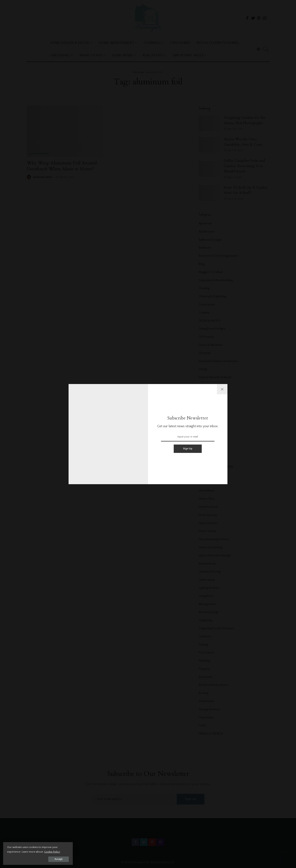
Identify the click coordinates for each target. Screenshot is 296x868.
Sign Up (188, 449)
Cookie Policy (52, 852)
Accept (51, 859)
